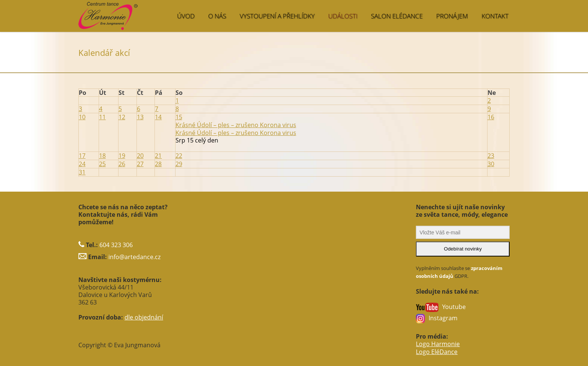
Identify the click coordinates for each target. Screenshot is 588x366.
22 (179, 154)
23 (491, 154)
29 (179, 162)
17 (82, 154)
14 (158, 116)
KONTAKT (495, 16)
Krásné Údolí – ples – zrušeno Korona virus (236, 131)
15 (179, 116)
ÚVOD (186, 16)
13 (140, 116)
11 (102, 116)
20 (140, 154)
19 (122, 154)
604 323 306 (116, 242)
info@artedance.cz (134, 254)
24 (82, 162)
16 (491, 116)
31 (82, 169)
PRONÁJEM (452, 16)
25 (102, 162)
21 (158, 154)
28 (158, 162)
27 (140, 162)
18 (102, 154)
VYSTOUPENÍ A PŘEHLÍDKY (277, 16)
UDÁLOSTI (343, 16)
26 (122, 162)
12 (122, 116)
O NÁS (217, 16)
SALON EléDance (397, 16)
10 (82, 116)
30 (491, 162)
